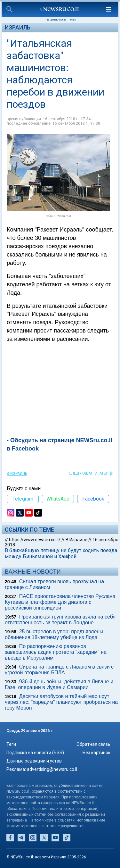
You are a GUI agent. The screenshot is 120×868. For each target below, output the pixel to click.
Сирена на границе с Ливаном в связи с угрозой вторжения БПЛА (59, 670)
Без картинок (96, 753)
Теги (11, 744)
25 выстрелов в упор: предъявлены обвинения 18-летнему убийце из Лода (54, 634)
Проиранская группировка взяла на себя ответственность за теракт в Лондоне (60, 620)
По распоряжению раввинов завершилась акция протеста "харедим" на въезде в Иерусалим (56, 652)
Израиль (18, 27)
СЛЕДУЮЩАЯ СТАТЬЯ (89, 473)
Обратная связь (93, 744)
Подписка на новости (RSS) (35, 753)
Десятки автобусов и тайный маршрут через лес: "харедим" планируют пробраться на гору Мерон (61, 702)
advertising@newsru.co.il (52, 769)
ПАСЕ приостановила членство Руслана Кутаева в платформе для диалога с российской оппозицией (60, 602)
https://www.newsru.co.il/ (35, 540)
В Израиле (17, 474)
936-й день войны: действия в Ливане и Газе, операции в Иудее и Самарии (59, 684)
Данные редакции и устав (34, 761)
